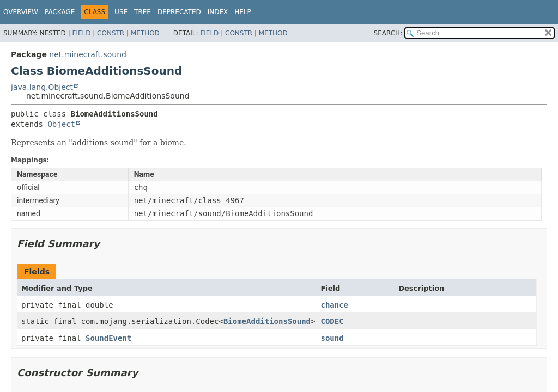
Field (81, 33)
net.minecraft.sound (88, 54)
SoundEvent (108, 338)
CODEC (332, 321)
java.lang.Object (42, 87)
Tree (142, 12)
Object (61, 124)
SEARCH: (388, 33)
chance (334, 305)
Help (243, 12)
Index (218, 12)
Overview (21, 12)
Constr (111, 33)
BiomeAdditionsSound (267, 321)
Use (121, 12)
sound (332, 338)
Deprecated (179, 12)
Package (60, 12)
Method (145, 33)
